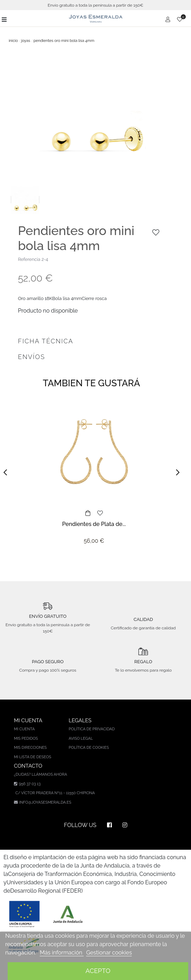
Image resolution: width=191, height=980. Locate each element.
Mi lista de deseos (33, 757)
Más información (62, 953)
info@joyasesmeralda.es (45, 802)
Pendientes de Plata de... (94, 524)
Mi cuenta (24, 729)
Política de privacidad (92, 729)
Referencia (29, 259)
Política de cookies (89, 748)
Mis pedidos (26, 738)
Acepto (98, 971)
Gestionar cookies (109, 953)
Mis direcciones (30, 748)
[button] (7, 472)
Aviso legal (81, 738)
